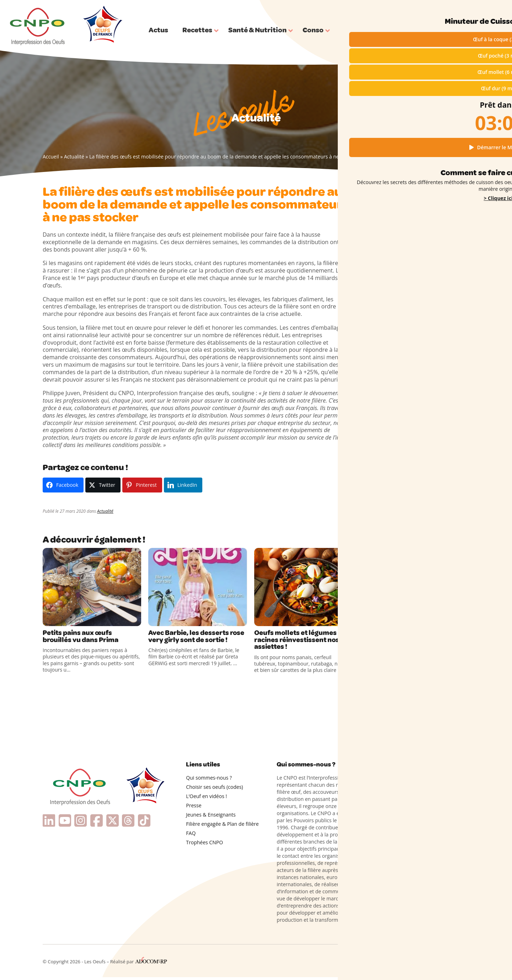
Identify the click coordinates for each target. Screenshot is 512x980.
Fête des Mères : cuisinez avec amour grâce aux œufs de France (417, 475)
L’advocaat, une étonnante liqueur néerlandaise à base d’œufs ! (414, 599)
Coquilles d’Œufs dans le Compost (414, 626)
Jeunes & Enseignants (211, 817)
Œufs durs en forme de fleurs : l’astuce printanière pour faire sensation (419, 569)
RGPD (404, 963)
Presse (194, 808)
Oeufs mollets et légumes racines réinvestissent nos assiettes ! (302, 641)
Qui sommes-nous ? (453, 10)
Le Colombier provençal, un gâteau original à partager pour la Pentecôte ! (418, 520)
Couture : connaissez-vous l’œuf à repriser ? (413, 614)
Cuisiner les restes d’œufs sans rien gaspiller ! (415, 554)
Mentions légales (375, 963)
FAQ (191, 836)
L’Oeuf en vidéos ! (206, 799)
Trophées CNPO (204, 845)
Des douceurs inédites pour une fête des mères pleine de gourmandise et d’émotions (421, 494)
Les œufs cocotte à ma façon (407, 508)
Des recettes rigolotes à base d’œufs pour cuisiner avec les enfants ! (416, 445)
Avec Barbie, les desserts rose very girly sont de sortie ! (194, 641)
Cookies (422, 963)
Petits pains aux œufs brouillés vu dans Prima (86, 637)
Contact (461, 963)
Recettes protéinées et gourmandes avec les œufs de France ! (422, 460)
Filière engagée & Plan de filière (222, 827)
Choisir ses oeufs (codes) (214, 790)
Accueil (51, 157)
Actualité (74, 157)
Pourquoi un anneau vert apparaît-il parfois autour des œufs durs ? (416, 584)
